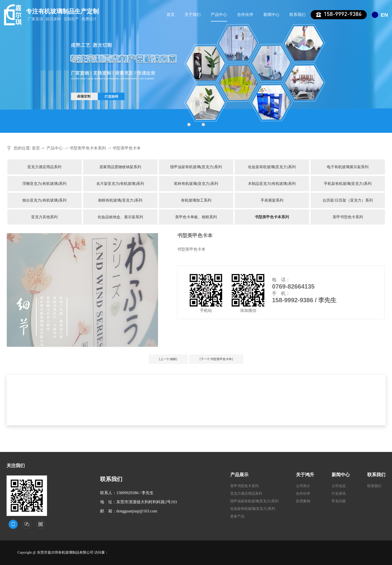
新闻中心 (271, 15)
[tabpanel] (196, 66)
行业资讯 (339, 494)
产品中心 (219, 15)
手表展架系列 (272, 200)
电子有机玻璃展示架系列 (348, 167)
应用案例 (303, 501)
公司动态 (339, 486)
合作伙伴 (245, 15)
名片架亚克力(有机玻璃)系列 (120, 184)
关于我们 (193, 15)
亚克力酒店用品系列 (44, 167)
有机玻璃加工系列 (196, 200)
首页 (171, 15)
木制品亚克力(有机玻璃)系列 (272, 184)
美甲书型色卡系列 (348, 217)
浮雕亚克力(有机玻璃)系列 (44, 184)
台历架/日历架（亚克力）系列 (348, 200)
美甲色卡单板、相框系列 (196, 217)
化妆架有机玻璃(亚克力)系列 (272, 167)
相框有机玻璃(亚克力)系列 (120, 200)
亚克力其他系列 (44, 217)
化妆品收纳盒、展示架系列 (120, 217)
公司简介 (303, 486)
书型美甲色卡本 (127, 148)
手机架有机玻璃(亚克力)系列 (348, 184)
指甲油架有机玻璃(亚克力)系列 (196, 167)
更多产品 (237, 516)
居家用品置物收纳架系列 (120, 167)
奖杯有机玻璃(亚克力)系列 (196, 184)
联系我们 (297, 15)
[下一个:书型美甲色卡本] (216, 359)
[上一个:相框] (168, 359)
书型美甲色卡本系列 (88, 148)
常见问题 (339, 501)
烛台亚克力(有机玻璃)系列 (44, 200)
